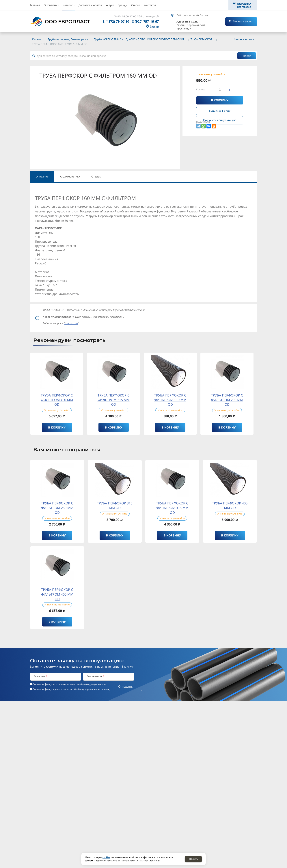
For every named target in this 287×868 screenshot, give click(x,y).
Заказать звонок (243, 21)
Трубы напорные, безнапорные (68, 39)
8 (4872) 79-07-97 (116, 21)
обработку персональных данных (91, 689)
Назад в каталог (245, 39)
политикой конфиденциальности (88, 684)
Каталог (37, 39)
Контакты (71, 323)
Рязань (154, 26)
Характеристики (70, 176)
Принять (193, 859)
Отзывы (96, 176)
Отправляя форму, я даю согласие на (71, 689)
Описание (42, 176)
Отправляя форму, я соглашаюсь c (69, 684)
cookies (106, 857)
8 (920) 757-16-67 (145, 21)
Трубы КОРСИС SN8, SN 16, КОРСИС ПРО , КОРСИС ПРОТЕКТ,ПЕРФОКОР (139, 39)
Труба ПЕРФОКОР (201, 39)
